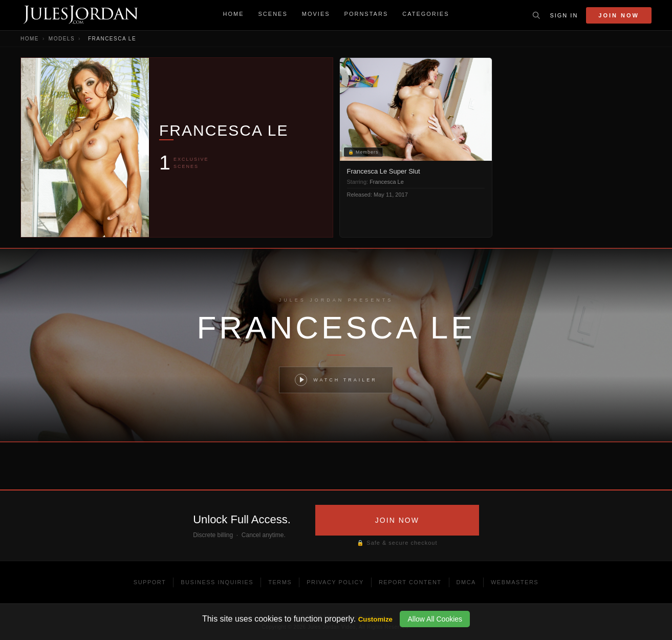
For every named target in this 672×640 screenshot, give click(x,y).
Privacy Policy (335, 582)
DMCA (466, 582)
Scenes (273, 14)
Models (62, 39)
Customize (375, 619)
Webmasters (515, 582)
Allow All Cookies (435, 619)
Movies (316, 14)
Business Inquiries (217, 582)
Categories (426, 14)
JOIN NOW (397, 520)
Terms (280, 582)
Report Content (410, 582)
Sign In (564, 15)
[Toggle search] (536, 15)
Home (234, 14)
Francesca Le (387, 182)
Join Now (619, 15)
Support (150, 582)
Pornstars (366, 14)
